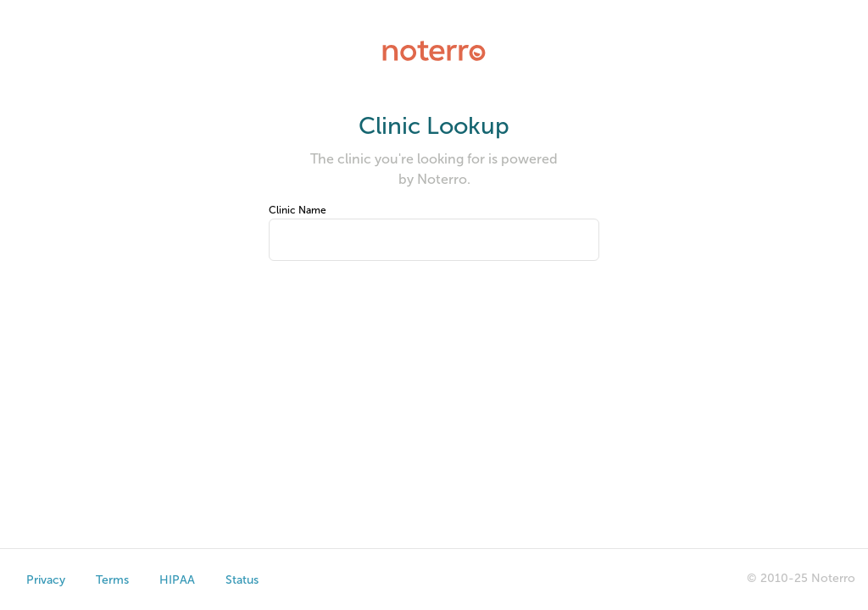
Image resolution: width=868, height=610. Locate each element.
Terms (112, 580)
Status (242, 580)
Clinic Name (298, 210)
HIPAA (177, 580)
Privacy (46, 580)
